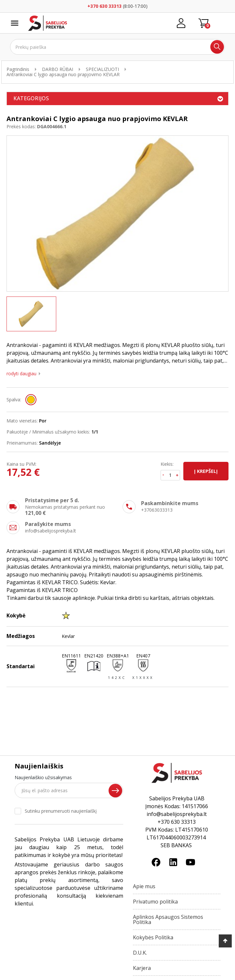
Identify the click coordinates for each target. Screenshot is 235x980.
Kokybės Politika (153, 937)
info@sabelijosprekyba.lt (51, 531)
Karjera (142, 968)
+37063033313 (157, 510)
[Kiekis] (170, 475)
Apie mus (144, 886)
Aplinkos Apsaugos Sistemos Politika (168, 919)
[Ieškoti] (117, 47)
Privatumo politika (155, 902)
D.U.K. (140, 953)
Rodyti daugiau (21, 374)
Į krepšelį (206, 471)
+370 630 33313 (104, 6)
